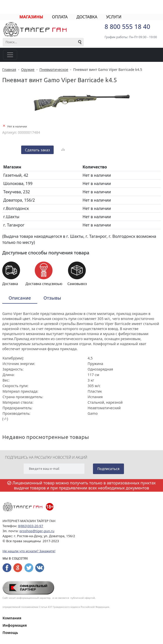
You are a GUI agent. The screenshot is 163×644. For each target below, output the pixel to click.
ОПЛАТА (60, 17)
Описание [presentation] (20, 298)
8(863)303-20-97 (31, 526)
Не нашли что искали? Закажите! (29, 551)
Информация (15, 625)
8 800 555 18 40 (127, 27)
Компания (12, 618)
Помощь (10, 633)
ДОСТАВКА (87, 17)
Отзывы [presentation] (52, 298)
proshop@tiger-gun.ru (37, 531)
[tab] (20, 298)
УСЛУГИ (114, 17)
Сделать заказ (37, 150)
